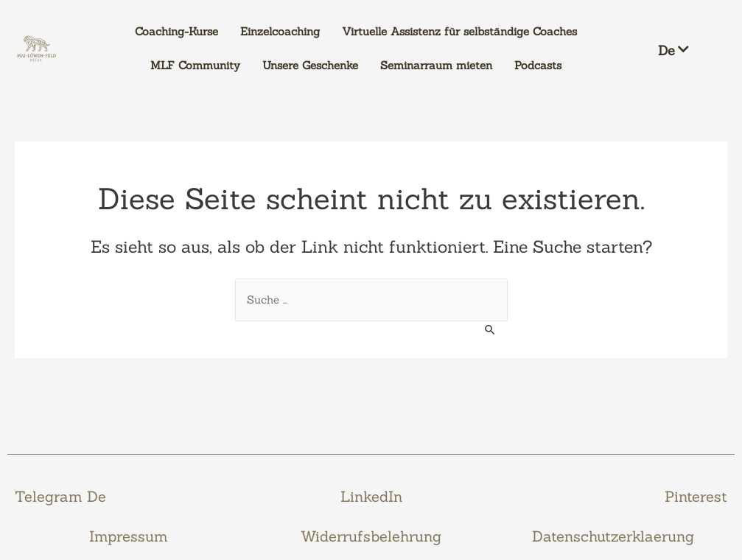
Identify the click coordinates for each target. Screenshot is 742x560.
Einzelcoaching (280, 31)
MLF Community (195, 65)
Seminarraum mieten (436, 65)
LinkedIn (371, 496)
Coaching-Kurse (176, 31)
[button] (684, 49)
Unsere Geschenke (310, 65)
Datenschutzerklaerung (613, 536)
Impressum (129, 536)
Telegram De (60, 496)
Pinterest (696, 496)
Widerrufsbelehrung (371, 536)
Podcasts (538, 65)
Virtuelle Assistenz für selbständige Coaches (459, 31)
